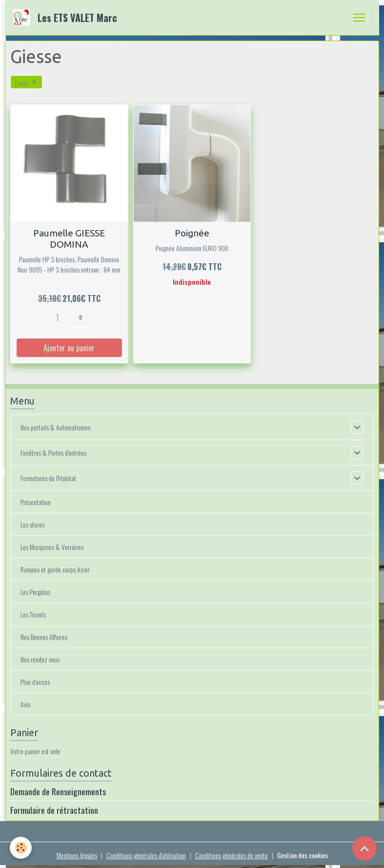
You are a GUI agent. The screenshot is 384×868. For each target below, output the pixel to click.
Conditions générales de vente (232, 855)
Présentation (36, 502)
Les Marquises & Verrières (52, 547)
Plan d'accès (35, 682)
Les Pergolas (35, 592)
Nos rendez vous (40, 659)
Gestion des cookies (303, 855)
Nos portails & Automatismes (55, 427)
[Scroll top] (364, 848)
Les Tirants (33, 614)
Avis (25, 704)
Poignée (192, 233)
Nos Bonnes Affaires (44, 637)
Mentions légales (77, 855)
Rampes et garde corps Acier (55, 569)
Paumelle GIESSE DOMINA (69, 239)
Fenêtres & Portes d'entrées (53, 453)
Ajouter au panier (69, 348)
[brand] (67, 18)
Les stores (32, 524)
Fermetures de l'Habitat (48, 478)
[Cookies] (21, 848)
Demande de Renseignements (58, 791)
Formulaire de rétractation (54, 810)
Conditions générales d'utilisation (146, 855)
